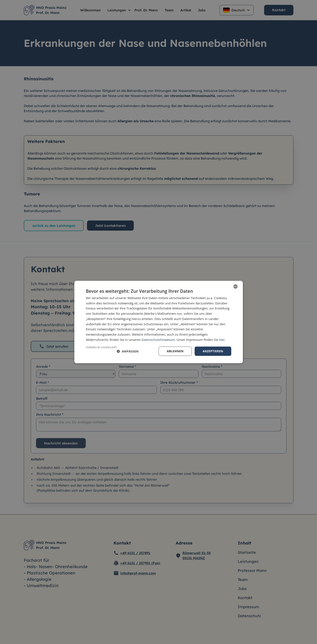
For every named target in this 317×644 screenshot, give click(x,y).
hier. (222, 340)
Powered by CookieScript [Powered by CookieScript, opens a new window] (101, 347)
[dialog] (158, 322)
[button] (128, 351)
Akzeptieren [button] (213, 351)
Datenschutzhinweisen (158, 340)
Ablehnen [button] (175, 351)
